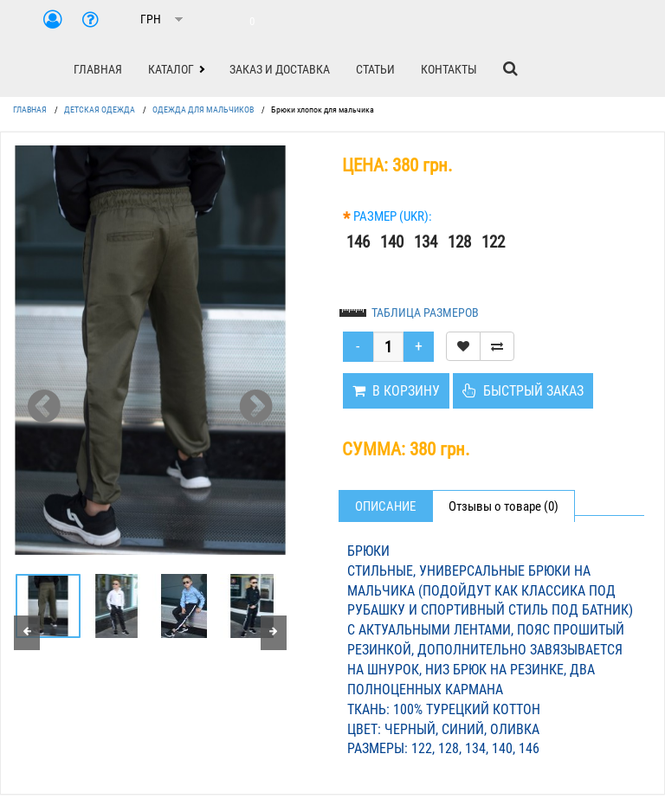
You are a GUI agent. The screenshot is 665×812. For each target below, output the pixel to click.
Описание (385, 506)
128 (459, 242)
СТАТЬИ (375, 69)
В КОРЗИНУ (396, 391)
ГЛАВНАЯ (98, 69)
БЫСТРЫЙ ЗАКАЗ (523, 391)
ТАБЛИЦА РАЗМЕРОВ (425, 313)
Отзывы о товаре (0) (504, 506)
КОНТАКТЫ (449, 69)
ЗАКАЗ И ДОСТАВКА (280, 69)
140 (392, 242)
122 (493, 242)
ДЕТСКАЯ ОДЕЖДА (100, 110)
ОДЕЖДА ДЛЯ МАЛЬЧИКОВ (203, 110)
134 (426, 242)
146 (358, 242)
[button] (176, 69)
